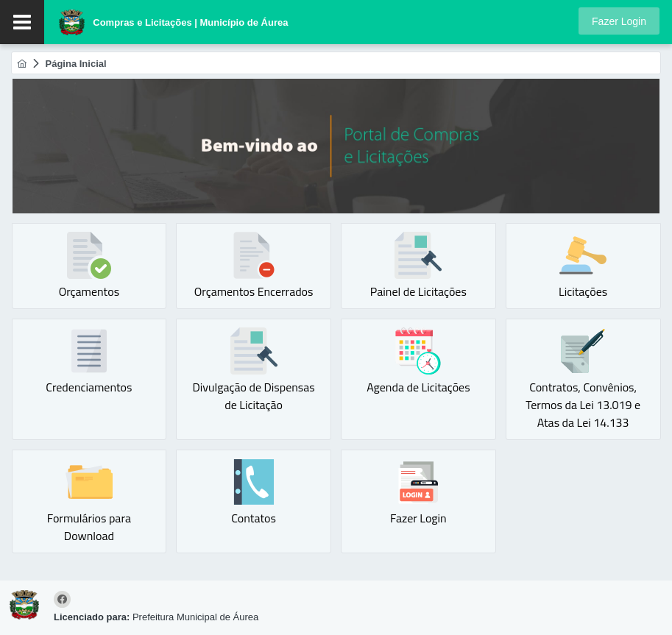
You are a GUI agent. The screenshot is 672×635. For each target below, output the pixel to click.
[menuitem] (22, 64)
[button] (619, 21)
